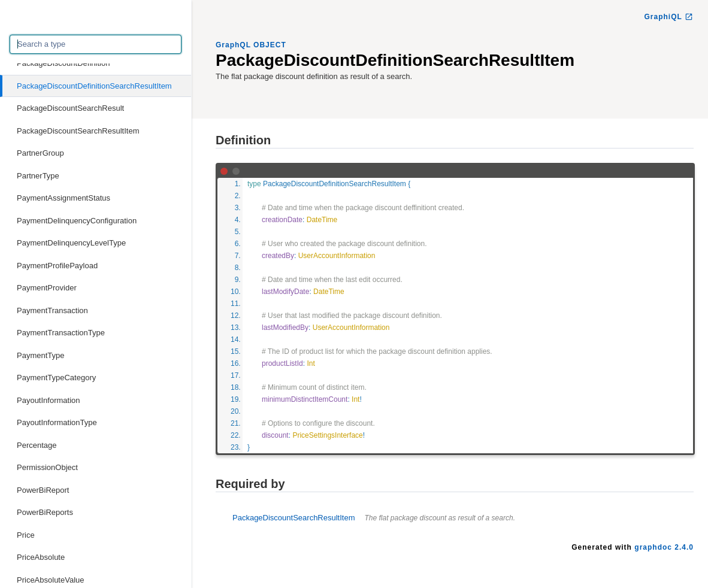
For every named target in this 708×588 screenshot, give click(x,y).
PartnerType (38, 176)
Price (26, 535)
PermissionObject (47, 467)
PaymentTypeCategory (56, 378)
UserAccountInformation (337, 256)
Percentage (37, 445)
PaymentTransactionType (61, 333)
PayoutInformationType (57, 422)
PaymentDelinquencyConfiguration (77, 221)
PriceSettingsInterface (327, 435)
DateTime (322, 220)
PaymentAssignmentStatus (63, 198)
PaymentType (41, 355)
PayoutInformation (49, 400)
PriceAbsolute (41, 557)
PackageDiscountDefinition (63, 63)
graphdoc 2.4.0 (664, 547)
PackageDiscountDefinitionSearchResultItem (94, 86)
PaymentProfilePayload (57, 266)
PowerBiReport (43, 490)
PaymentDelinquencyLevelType (71, 243)
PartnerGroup (40, 153)
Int (311, 363)
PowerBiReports (45, 512)
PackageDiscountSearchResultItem (78, 131)
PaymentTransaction (52, 310)
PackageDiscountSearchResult (70, 108)
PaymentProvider (47, 288)
